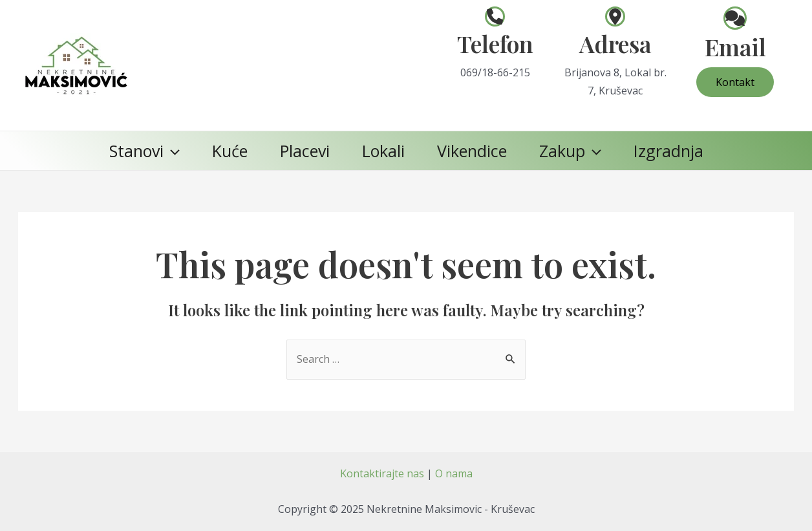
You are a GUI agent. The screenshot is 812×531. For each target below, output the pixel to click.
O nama (454, 473)
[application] (172, 151)
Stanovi (144, 151)
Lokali (383, 151)
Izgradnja (668, 151)
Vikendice (472, 151)
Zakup (570, 151)
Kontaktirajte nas (382, 473)
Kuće (230, 151)
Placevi (305, 151)
